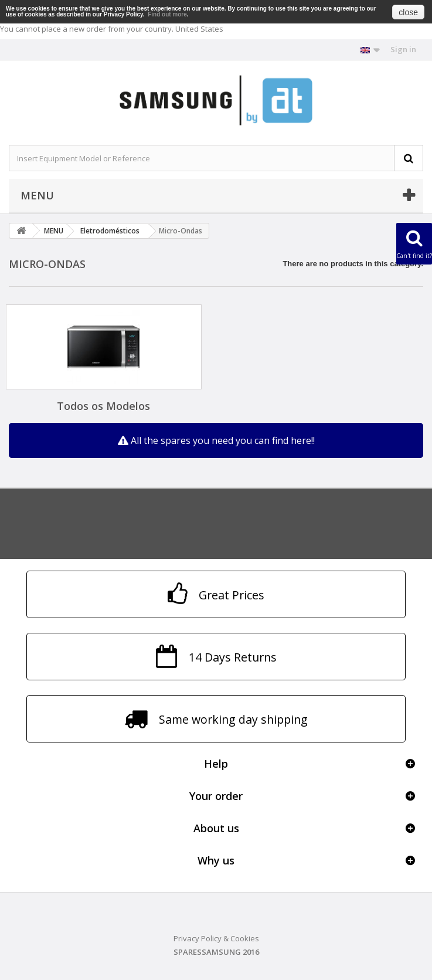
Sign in (403, 49)
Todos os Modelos (103, 406)
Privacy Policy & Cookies (216, 938)
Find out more (167, 14)
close (408, 12)
